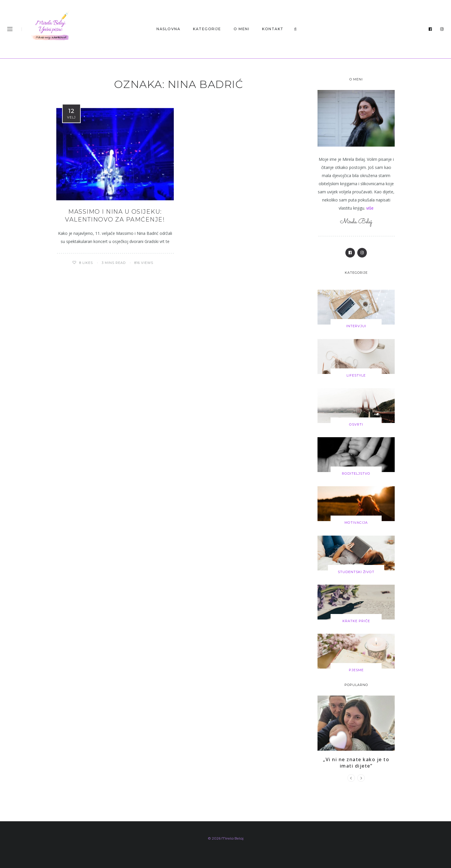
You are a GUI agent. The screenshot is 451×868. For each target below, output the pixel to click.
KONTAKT (273, 29)
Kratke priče (356, 620)
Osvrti (356, 424)
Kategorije (207, 29)
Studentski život (356, 571)
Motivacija (356, 522)
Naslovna (168, 29)
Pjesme (356, 669)
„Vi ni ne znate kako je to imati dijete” (356, 762)
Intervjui (356, 326)
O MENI (241, 29)
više (370, 208)
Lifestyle (356, 375)
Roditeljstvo (356, 473)
